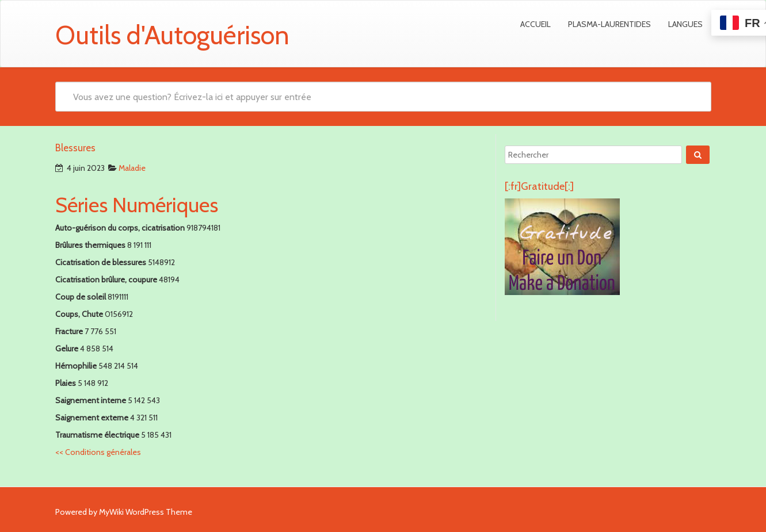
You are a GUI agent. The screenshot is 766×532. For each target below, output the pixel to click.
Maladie (132, 168)
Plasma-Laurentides (609, 24)
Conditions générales (98, 452)
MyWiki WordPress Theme (146, 512)
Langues (685, 24)
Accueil (536, 24)
